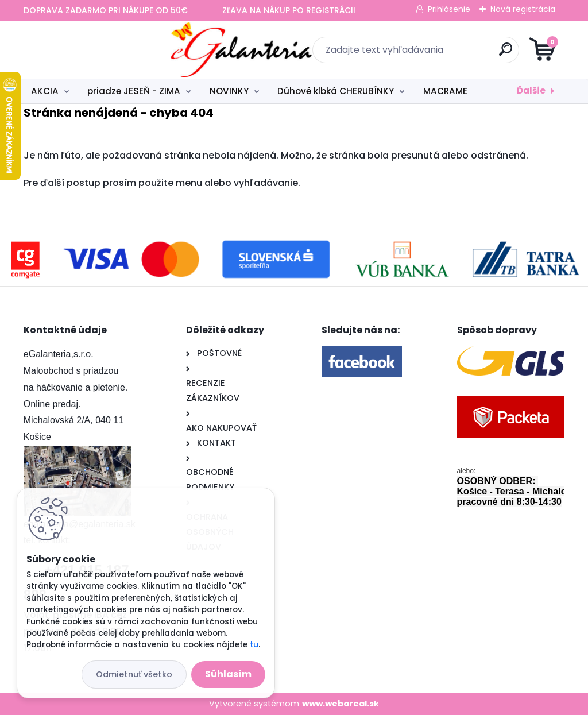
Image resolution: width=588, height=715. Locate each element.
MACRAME (445, 91)
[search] (432, 54)
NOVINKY (229, 91)
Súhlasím (228, 674)
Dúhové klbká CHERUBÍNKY (336, 91)
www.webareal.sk (341, 704)
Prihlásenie (449, 9)
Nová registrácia (523, 9)
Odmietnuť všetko (134, 674)
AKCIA (45, 91)
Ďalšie (531, 90)
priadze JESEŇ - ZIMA (134, 91)
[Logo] (94, 50)
